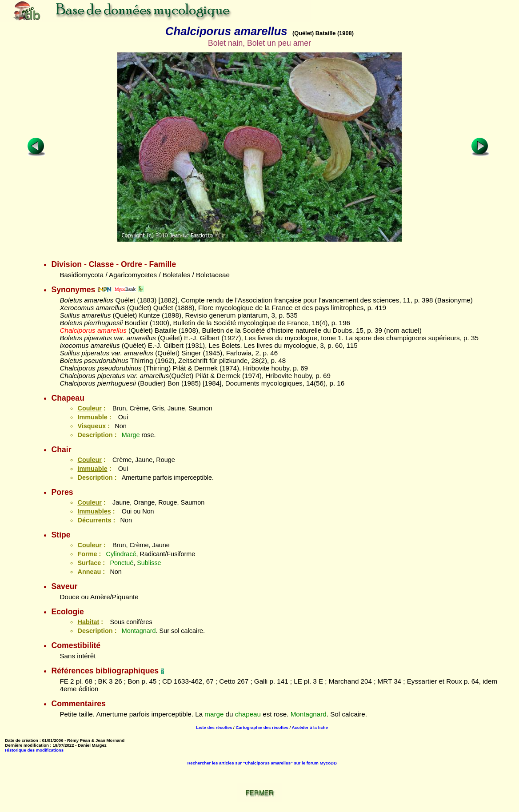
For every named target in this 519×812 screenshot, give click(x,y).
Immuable (92, 417)
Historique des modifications (34, 750)
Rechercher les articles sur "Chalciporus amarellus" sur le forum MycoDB (262, 763)
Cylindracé (121, 554)
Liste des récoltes (214, 727)
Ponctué (122, 563)
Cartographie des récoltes (262, 727)
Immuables (94, 511)
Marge (131, 435)
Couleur (89, 408)
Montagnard (139, 631)
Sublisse (149, 563)
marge (214, 714)
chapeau (248, 714)
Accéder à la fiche (310, 727)
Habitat (88, 622)
